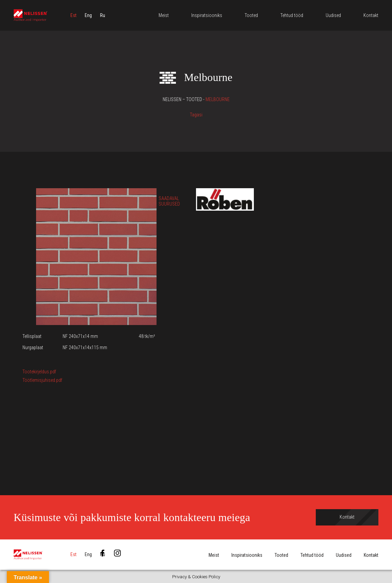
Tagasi (196, 115)
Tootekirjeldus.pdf (39, 372)
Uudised (344, 555)
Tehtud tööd (312, 555)
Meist (214, 555)
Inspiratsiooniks (247, 555)
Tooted (281, 555)
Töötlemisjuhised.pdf (42, 380)
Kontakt (371, 555)
